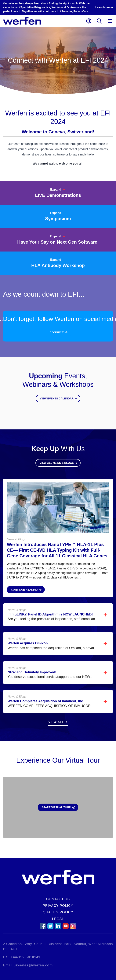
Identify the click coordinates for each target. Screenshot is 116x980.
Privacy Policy (58, 906)
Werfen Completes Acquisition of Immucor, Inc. (46, 701)
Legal (58, 919)
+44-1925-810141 (26, 957)
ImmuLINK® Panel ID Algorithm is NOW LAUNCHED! (50, 614)
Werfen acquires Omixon (28, 643)
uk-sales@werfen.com (33, 965)
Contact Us (58, 899)
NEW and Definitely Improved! (32, 672)
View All (56, 722)
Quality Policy (58, 912)
